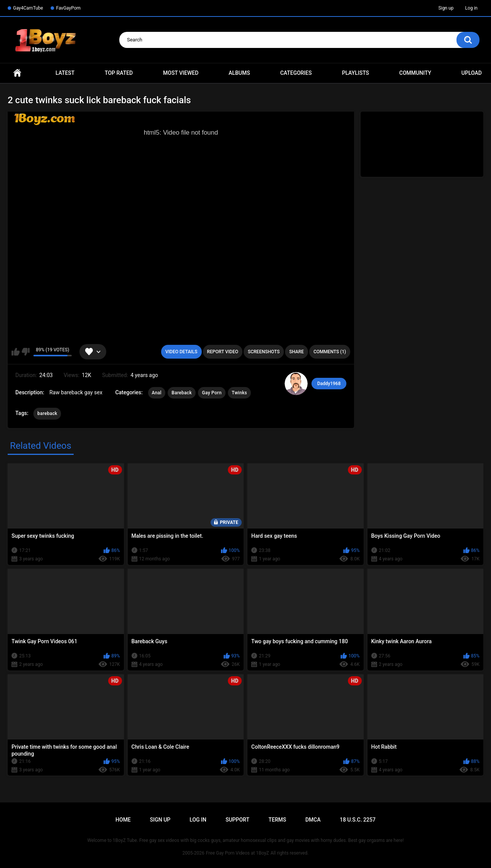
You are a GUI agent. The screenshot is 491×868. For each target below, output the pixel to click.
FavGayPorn (68, 8)
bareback (47, 413)
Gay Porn (212, 393)
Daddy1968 (329, 384)
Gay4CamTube (28, 8)
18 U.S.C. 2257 (358, 820)
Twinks (239, 393)
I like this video (16, 352)
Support (237, 820)
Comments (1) (330, 352)
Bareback (182, 393)
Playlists (355, 73)
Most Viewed (181, 73)
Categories (296, 73)
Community (415, 73)
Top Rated (119, 73)
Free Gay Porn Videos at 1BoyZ (237, 853)
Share (297, 352)
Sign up (446, 8)
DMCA (313, 820)
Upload (472, 73)
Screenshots (264, 352)
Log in (471, 8)
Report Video (223, 352)
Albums (239, 73)
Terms (277, 820)
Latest (65, 73)
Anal (157, 393)
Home (17, 73)
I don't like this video (26, 352)
